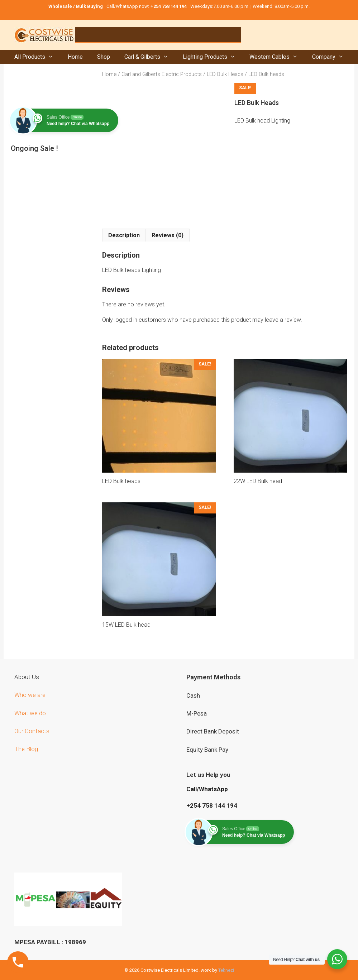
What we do (31, 713)
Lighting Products (213, 57)
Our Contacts (32, 731)
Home (75, 57)
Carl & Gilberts (150, 57)
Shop (104, 57)
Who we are (31, 695)
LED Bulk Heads (225, 74)
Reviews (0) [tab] (168, 235)
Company (331, 57)
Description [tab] (124, 235)
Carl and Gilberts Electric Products (162, 74)
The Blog (26, 749)
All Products (37, 57)
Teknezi (226, 970)
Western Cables (277, 57)
